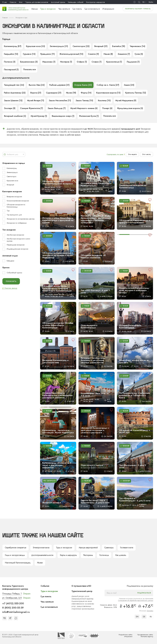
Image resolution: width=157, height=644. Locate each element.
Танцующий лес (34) (14, 85)
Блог (21, 2)
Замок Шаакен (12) (13, 101)
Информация (108, 9)
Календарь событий (76, 2)
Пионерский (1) (11, 70)
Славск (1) (97, 62)
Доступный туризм (58, 2)
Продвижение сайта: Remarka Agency (145, 636)
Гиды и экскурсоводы (15, 555)
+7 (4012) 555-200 (13, 603)
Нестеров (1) (66, 62)
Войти (151, 2)
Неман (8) (108, 54)
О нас (5, 2)
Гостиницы (104, 555)
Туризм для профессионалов (37, 2)
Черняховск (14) (138, 46)
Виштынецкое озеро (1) (63, 116)
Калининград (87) (13, 46)
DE (144, 617)
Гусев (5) (139, 54)
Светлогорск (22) (81, 46)
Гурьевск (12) (29, 54)
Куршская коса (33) (35, 46)
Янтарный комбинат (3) (15, 116)
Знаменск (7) (124, 54)
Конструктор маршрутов (95, 2)
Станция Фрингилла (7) (31, 108)
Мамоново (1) (49, 62)
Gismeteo (150, 611)
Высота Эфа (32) (37, 85)
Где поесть (77, 9)
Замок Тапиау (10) (84, 101)
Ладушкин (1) (133, 62)
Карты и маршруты (68, 555)
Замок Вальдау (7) (57, 108)
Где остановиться (92, 9)
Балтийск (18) (119, 46)
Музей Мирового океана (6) (84, 108)
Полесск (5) (10, 62)
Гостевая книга (127, 548)
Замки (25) (129, 85)
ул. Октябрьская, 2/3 (12, 598)
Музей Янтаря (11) (36, 101)
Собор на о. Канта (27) (108, 85)
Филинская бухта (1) (89, 116)
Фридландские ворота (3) (130, 108)
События (45, 586)
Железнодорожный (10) (71, 54)
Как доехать (121, 555)
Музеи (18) (71, 93)
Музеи (40, 563)
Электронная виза (41, 548)
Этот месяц (146, 154)
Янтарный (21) (101, 46)
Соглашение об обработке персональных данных (136, 600)
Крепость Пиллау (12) (136, 93)
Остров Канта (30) (83, 85)
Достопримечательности (42, 555)
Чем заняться (64, 9)
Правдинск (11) (47, 54)
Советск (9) (93, 54)
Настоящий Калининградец (18, 563)
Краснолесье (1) (114, 62)
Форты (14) (86, 93)
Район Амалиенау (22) (15, 93)
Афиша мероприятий (88, 548)
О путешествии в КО (81, 586)
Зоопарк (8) (10, 108)
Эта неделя (132, 154)
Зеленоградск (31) (59, 46)
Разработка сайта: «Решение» (126, 636)
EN (137, 617)
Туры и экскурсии (48, 9)
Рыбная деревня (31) (59, 85)
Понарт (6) (107, 108)
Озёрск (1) (82, 62)
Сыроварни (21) (54, 93)
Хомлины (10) (104, 101)
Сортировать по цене (116, 154)
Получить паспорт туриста (138, 9)
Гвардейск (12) (11, 54)
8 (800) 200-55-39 (13, 608)
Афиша (35, 9)
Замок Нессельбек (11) (60, 101)
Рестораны (88, 555)
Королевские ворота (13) (108, 93)
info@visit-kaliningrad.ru (16, 612)
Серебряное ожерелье (16, 548)
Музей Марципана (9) (126, 101)
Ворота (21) (36, 93)
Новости (13, 2)
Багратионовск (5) (29, 62)
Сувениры (109, 548)
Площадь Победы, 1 (12, 594)
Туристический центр (82, 591)
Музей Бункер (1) (39, 116)
